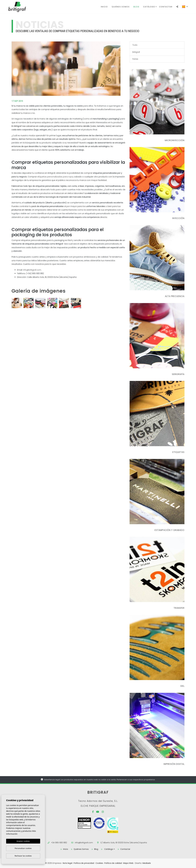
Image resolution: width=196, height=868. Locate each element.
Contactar (166, 7)
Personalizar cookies (23, 848)
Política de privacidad (84, 863)
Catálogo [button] (149, 7)
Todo (135, 45)
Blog (136, 7)
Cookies (99, 863)
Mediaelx (147, 863)
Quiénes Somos (121, 7)
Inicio (104, 7)
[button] (177, 7)
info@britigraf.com (32, 270)
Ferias (135, 59)
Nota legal (68, 863)
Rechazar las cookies (23, 856)
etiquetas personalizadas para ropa (55, 177)
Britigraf (22, 7)
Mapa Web (128, 863)
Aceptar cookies (23, 841)
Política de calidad (113, 863)
